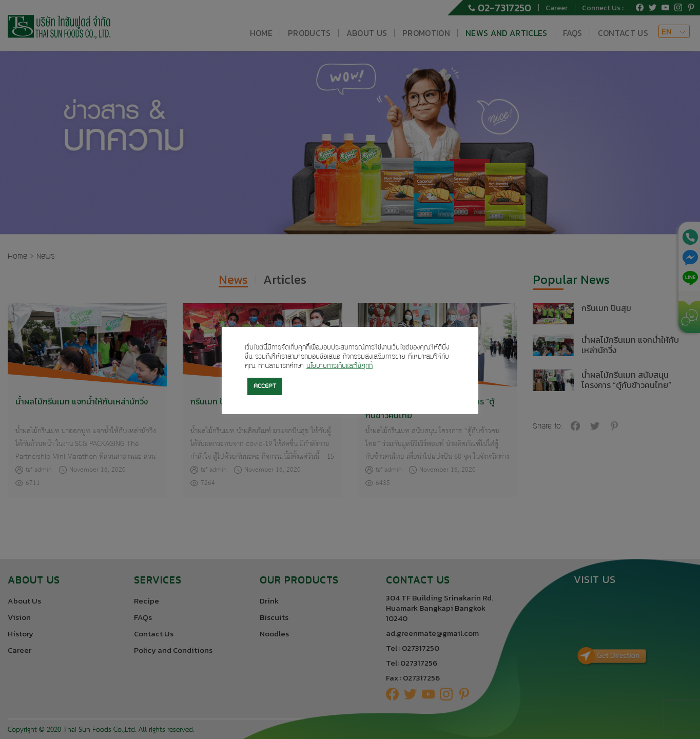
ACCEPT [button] (265, 386)
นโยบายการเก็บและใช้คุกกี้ (339, 366)
